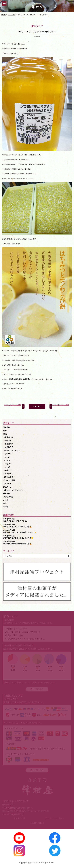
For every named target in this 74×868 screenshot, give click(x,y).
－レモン (7, 460)
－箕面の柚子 (8, 444)
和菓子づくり (8, 474)
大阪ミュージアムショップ (13, 490)
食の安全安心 (8, 477)
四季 (5, 503)
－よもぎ (7, 467)
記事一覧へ (37, 406)
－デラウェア (8, 454)
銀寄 (5, 431)
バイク (6, 500)
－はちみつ (7, 464)
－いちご (7, 457)
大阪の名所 (7, 484)
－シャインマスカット (11, 451)
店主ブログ (12, 15)
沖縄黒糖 (7, 427)
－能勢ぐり (7, 441)
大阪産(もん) (8, 437)
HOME (3, 15)
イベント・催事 (9, 480)
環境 (5, 434)
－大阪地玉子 (8, 447)
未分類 (6, 507)
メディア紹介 (8, 497)
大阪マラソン (8, 487)
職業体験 (7, 494)
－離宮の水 (7, 470)
